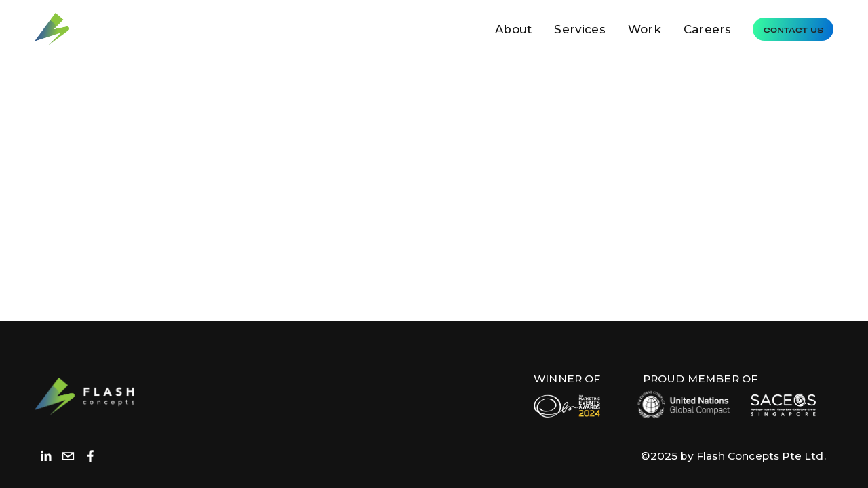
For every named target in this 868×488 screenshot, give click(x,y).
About (513, 29)
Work (645, 29)
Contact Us (793, 29)
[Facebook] (91, 456)
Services (579, 29)
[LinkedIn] (46, 456)
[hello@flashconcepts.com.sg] (68, 456)
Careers (707, 29)
